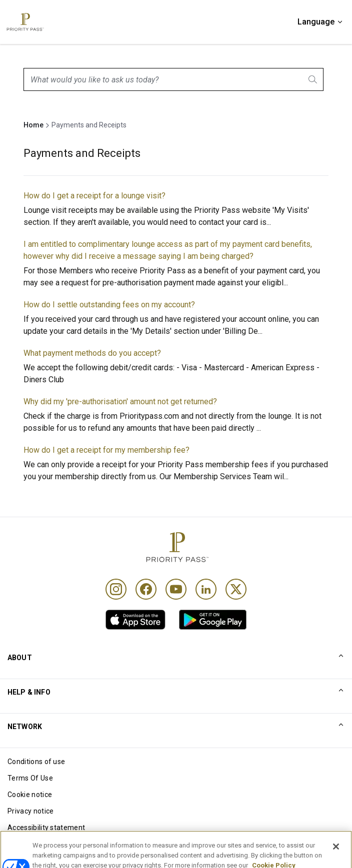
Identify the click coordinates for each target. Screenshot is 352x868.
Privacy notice (30, 811)
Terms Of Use (30, 778)
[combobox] (173, 79)
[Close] (336, 854)
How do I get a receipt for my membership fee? (106, 450)
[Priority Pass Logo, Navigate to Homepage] (24, 22)
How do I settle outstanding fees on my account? (109, 305)
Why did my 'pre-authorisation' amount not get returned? (120, 402)
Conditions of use (36, 762)
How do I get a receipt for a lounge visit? (94, 196)
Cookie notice (30, 795)
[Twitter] (236, 589)
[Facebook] (146, 589)
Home (33, 125)
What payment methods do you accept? (92, 353)
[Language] (320, 22)
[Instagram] (116, 589)
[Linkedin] (206, 589)
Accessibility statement (46, 828)
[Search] (313, 79)
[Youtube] (176, 589)
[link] (135, 620)
